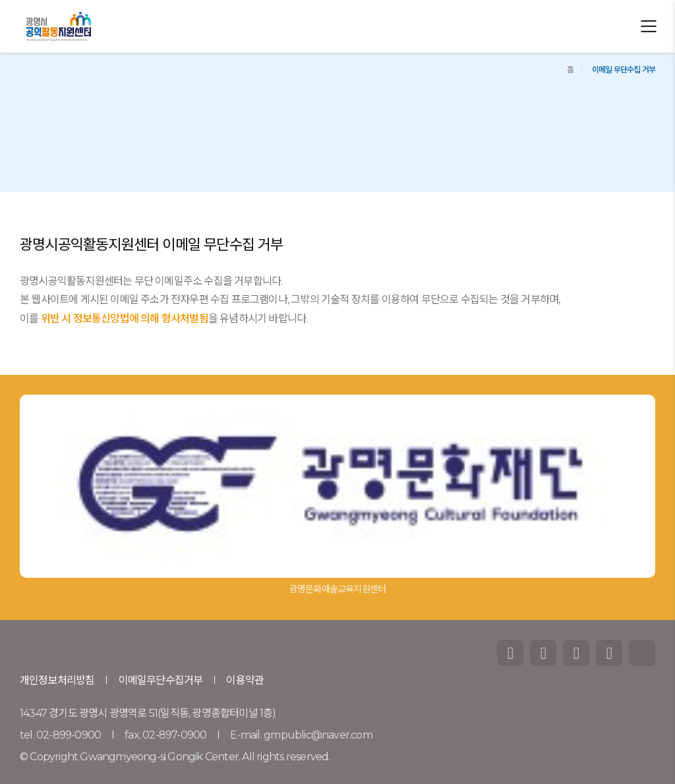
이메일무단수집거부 (161, 680)
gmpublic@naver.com (318, 735)
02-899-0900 (69, 735)
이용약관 (245, 680)
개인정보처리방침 (57, 680)
